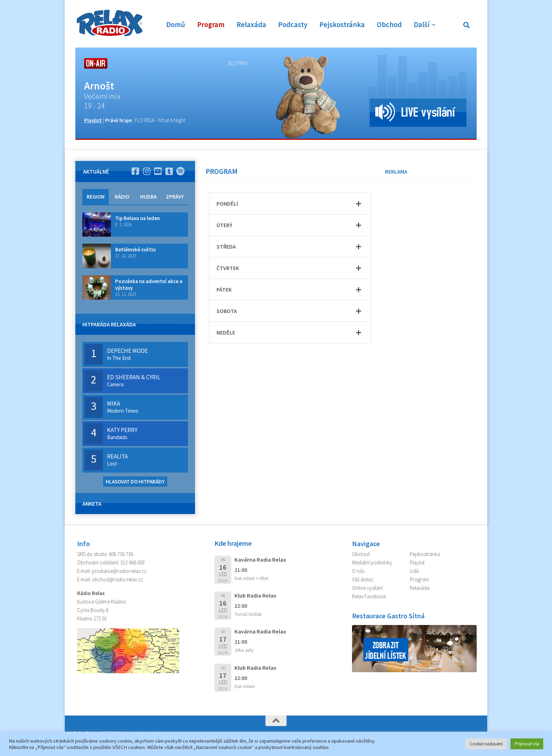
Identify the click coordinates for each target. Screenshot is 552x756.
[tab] (290, 204)
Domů (176, 25)
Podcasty (293, 25)
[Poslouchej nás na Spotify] (180, 171)
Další (422, 25)
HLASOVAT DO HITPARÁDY (135, 482)
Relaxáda (251, 25)
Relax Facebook (369, 596)
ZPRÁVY (175, 197)
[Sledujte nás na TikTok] (169, 171)
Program (211, 25)
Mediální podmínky (372, 563)
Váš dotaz (363, 579)
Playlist (93, 120)
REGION (96, 197)
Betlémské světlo (136, 249)
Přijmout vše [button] (527, 744)
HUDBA (148, 197)
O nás (358, 571)
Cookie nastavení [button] (486, 744)
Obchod (389, 25)
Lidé (414, 571)
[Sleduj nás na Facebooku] (135, 171)
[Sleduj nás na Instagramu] (146, 171)
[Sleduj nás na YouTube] (158, 171)
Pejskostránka (342, 25)
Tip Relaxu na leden (137, 218)
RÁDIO (122, 197)
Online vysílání (367, 588)
